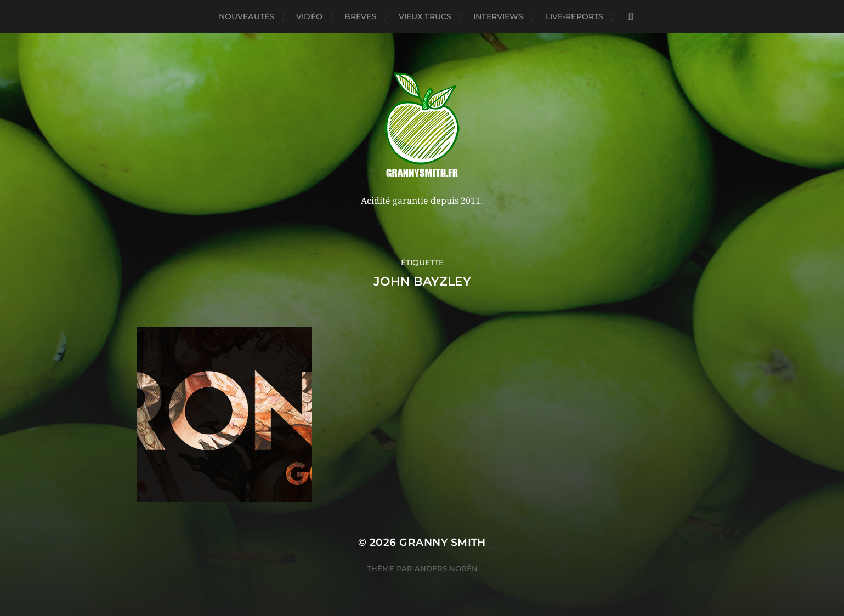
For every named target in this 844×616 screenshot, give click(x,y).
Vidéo (309, 16)
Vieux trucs (425, 16)
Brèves (361, 16)
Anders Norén (446, 568)
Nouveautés (247, 16)
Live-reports (575, 16)
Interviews (498, 16)
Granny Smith (443, 542)
